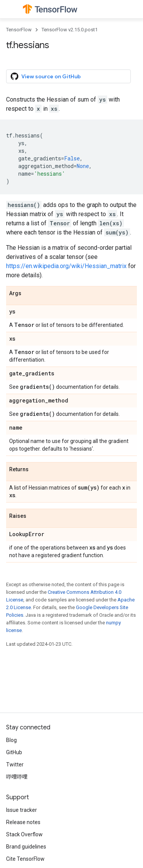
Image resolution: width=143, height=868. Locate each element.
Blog (11, 740)
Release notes (23, 822)
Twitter (15, 765)
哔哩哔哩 (17, 777)
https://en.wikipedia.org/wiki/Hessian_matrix (66, 266)
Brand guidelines (26, 847)
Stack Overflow (24, 834)
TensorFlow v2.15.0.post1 (70, 30)
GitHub (14, 752)
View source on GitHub (46, 76)
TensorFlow (19, 30)
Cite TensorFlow (25, 859)
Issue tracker (22, 810)
